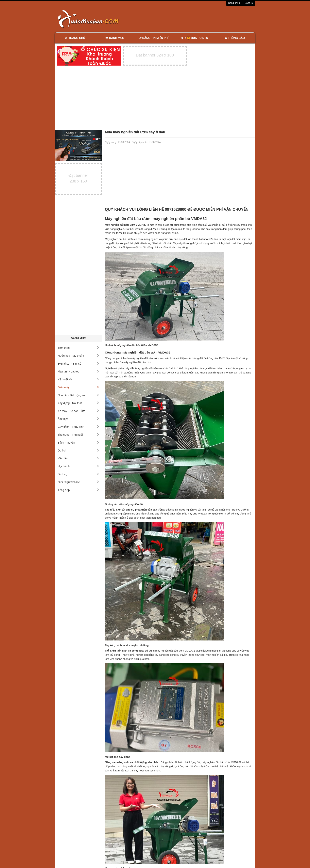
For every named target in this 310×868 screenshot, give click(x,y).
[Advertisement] (197, 19)
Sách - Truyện (78, 443)
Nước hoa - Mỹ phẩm (78, 356)
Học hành (78, 466)
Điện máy (78, 387)
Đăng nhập (234, 3)
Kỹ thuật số (78, 379)
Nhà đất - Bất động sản (78, 395)
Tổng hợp (78, 490)
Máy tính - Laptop (78, 371)
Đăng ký (249, 3)
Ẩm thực (78, 419)
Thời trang (78, 348)
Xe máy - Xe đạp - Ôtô (78, 411)
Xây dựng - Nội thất (78, 403)
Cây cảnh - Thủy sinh (78, 427)
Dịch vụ (78, 474)
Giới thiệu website (78, 482)
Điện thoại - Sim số (78, 364)
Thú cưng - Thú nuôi (78, 435)
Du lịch (78, 450)
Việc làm (78, 458)
